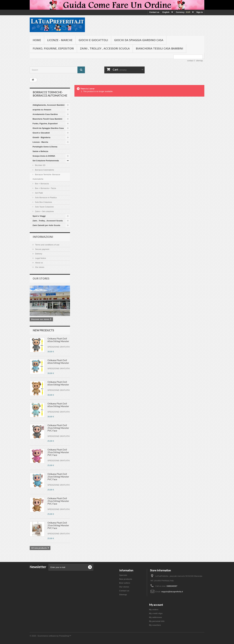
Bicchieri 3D (40, 165)
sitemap (199, 61)
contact (190, 61)
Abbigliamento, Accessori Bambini (49, 105)
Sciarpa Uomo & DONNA (44, 156)
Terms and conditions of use (47, 245)
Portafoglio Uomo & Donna (45, 147)
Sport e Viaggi (39, 216)
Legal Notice (40, 258)
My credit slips (156, 613)
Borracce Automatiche (44, 170)
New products (43, 330)
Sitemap (123, 595)
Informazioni (43, 237)
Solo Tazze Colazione (44, 207)
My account (156, 605)
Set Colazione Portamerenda (46, 161)
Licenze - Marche (60, 40)
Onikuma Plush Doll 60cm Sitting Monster (58, 340)
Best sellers (125, 583)
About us (39, 263)
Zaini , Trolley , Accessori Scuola (105, 48)
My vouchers (155, 625)
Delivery (38, 254)
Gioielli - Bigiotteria (41, 137)
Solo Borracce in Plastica (46, 198)
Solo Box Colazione (43, 202)
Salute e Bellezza (40, 151)
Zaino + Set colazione (44, 211)
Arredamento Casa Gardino (45, 114)
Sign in (200, 12)
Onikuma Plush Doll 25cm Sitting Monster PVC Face (58, 428)
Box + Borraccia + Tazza (45, 188)
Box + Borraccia (42, 184)
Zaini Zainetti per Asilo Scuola (46, 225)
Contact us (154, 12)
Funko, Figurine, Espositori (53, 48)
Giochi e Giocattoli (93, 40)
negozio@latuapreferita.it (172, 592)
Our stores (39, 267)
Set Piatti (39, 193)
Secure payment (42, 249)
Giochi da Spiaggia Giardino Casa (139, 40)
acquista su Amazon (42, 110)
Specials (123, 575)
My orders (154, 610)
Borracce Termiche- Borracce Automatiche (46, 177)
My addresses (156, 617)
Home (37, 40)
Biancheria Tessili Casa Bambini (159, 48)
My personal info (157, 621)
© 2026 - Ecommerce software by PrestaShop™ (50, 636)
